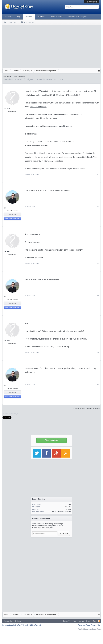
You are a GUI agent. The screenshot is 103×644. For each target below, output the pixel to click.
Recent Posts (29, 22)
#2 (98, 206)
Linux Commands (56, 17)
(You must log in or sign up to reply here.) (87, 409)
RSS (99, 621)
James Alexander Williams (61, 512)
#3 (98, 264)
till (5, 208)
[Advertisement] (51, 46)
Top (94, 621)
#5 (98, 353)
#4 (98, 295)
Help (75, 621)
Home (88, 621)
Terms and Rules (84, 625)
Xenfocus (18, 621)
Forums (29, 17)
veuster (49, 79)
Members (41, 17)
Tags (19, 17)
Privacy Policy (96, 625)
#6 (98, 384)
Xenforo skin (8, 621)
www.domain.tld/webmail (62, 126)
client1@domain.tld (38, 107)
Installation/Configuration (26, 79)
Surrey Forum (97, 629)
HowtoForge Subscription (78, 17)
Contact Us (67, 621)
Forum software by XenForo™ (22, 625)
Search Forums (13, 22)
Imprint (81, 621)
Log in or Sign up (91, 2)
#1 (98, 175)
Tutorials (8, 17)
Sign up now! (51, 440)
